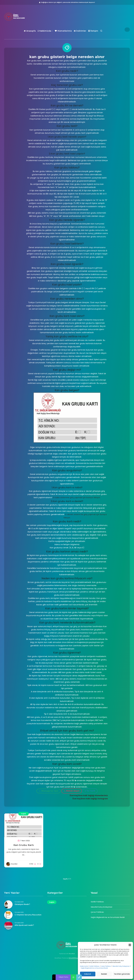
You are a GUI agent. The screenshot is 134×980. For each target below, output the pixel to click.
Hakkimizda (44, 31)
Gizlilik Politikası (94, 966)
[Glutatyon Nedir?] (8, 905)
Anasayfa (30, 31)
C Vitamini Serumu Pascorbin (28, 915)
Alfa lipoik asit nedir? (24, 925)
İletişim (93, 31)
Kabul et (88, 974)
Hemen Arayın (72, 791)
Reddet (104, 974)
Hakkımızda (84, 966)
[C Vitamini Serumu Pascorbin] (8, 915)
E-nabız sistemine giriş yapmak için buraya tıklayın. (77, 498)
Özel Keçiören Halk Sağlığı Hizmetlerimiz (89, 796)
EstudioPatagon (74, 958)
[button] (130, 945)
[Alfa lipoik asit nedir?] (8, 925)
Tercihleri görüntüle (122, 974)
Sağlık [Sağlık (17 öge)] (52, 902)
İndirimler (80, 31)
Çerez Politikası (106, 966)
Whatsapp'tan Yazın (49, 791)
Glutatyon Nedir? (22, 904)
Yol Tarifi (90, 791)
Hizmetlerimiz (63, 31)
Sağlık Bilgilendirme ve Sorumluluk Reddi (94, 968)
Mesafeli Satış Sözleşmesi (121, 966)
